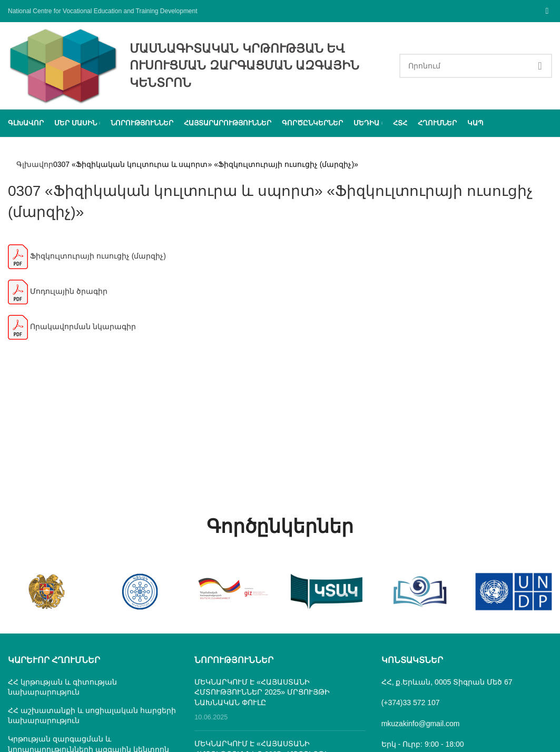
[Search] (476, 66)
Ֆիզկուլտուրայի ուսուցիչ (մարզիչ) (87, 260)
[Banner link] (47, 592)
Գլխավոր (35, 164)
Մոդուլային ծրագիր (58, 296)
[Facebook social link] (547, 11)
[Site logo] (63, 65)
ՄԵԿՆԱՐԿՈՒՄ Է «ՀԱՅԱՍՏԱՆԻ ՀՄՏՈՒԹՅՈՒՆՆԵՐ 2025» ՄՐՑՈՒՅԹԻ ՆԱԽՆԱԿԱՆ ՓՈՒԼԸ (262, 692)
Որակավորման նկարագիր (72, 331)
